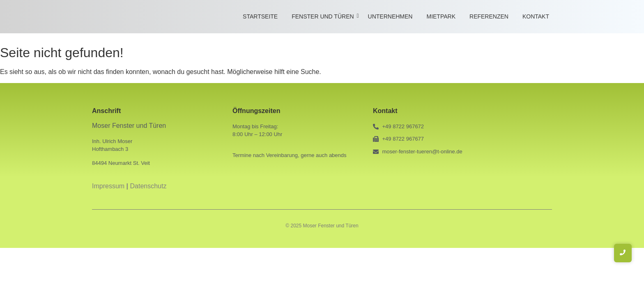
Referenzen (489, 16)
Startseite (260, 16)
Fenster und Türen (324, 16)
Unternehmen (390, 16)
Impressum (108, 186)
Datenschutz (148, 186)
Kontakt (536, 16)
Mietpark (441, 16)
